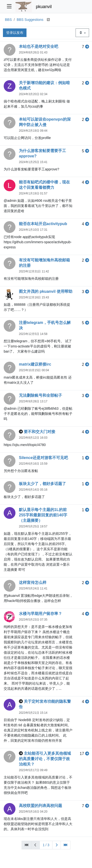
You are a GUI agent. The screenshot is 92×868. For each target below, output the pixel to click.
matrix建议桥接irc (35, 364)
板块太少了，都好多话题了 (42, 484)
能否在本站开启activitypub (43, 224)
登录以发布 (15, 33)
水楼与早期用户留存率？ (40, 614)
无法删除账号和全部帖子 (40, 395)
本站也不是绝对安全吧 (39, 46)
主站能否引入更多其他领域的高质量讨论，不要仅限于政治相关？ (45, 759)
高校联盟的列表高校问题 (40, 806)
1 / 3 (46, 845)
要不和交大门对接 (39, 432)
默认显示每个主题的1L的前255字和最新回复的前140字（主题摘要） (43, 515)
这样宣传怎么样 (33, 582)
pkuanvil (44, 7)
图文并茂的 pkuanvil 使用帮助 (46, 291)
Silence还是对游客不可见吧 (43, 458)
